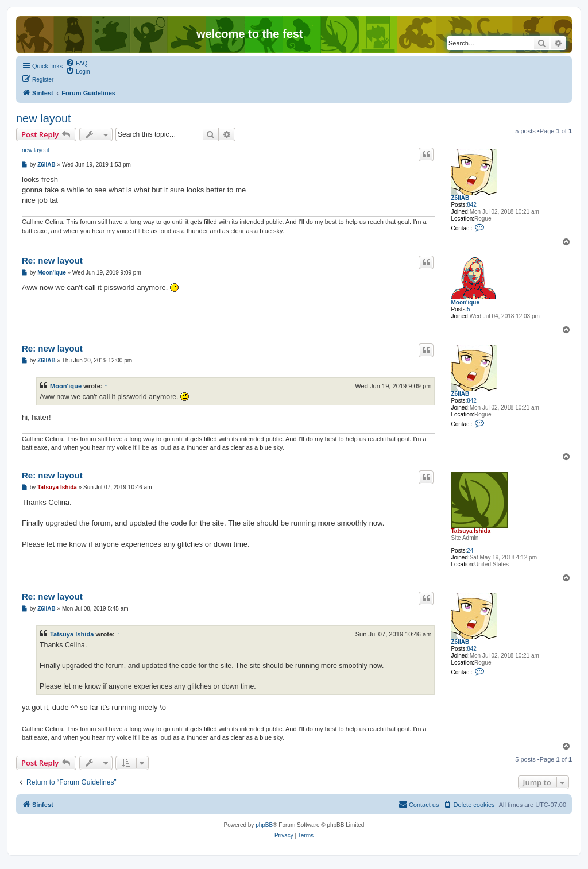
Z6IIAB (460, 198)
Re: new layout (52, 260)
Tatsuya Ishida (471, 531)
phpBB (264, 825)
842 (472, 205)
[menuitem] (76, 63)
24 (470, 551)
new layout (44, 118)
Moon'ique (465, 302)
